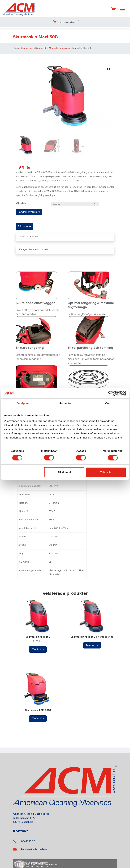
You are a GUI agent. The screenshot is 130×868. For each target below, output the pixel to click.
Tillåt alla (106, 472)
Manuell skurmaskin (59, 48)
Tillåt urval (64, 472)
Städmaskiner (67, 22)
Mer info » (38, 649)
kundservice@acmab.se (34, 849)
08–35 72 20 (28, 841)
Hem (15, 48)
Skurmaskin (41, 48)
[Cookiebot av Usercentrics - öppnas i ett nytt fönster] (111, 393)
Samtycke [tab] (23, 403)
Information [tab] (65, 403)
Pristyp (24, 203)
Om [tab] (107, 403)
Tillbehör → (24, 226)
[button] (109, 69)
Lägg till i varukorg (29, 212)
